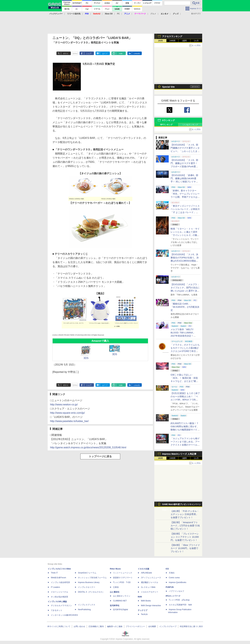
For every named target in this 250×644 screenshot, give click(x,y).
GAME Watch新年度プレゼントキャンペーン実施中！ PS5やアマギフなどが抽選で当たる (181, 505)
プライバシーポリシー (135, 626)
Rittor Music (115, 569)
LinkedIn (137, 53)
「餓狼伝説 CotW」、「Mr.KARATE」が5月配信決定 (185, 307)
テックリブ (143, 610)
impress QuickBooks (178, 582)
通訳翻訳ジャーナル (150, 582)
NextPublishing (84, 610)
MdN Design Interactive (151, 606)
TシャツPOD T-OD (122, 582)
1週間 (184, 41)
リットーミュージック (123, 573)
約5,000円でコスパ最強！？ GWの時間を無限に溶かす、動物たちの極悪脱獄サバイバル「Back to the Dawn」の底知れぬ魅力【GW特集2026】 (185, 430)
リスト (75, 53)
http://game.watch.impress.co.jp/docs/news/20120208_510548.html (88, 447)
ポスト (66, 53)
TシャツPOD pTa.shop (179, 600)
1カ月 (196, 41)
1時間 (160, 41)
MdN (140, 597)
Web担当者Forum (58, 578)
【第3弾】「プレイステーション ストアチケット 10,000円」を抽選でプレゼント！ (185, 537)
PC (118, 14)
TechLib (144, 614)
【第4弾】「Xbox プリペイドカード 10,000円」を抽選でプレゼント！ (185, 548)
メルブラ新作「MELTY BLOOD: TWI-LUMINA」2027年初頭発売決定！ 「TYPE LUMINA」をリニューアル (185, 336)
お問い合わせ (79, 626)
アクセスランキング (172, 36)
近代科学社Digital (120, 610)
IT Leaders (55, 587)
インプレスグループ (168, 626)
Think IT (54, 573)
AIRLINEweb (146, 573)
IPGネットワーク (173, 596)
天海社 (172, 573)
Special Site (168, 87)
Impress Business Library (89, 582)
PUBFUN (170, 587)
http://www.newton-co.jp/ (64, 405)
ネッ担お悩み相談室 (59, 597)
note (121, 53)
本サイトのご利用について (59, 626)
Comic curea (174, 578)
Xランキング (168, 120)
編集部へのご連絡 (115, 626)
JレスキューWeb (148, 587)
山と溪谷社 (115, 592)
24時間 (172, 41)
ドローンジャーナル (59, 592)
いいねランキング (190, 125)
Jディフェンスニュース (151, 578)
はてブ (105, 53)
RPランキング (166, 125)
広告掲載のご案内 (96, 626)
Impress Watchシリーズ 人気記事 (179, 454)
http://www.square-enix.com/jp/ (67, 413)
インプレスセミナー (87, 587)
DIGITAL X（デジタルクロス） (91, 592)
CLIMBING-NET (120, 601)
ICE (167, 569)
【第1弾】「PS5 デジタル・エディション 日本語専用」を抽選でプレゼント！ (185, 514)
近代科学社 (115, 606)
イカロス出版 (143, 569)
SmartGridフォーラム (87, 573)
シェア (89, 53)
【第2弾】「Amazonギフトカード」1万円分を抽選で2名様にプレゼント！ (185, 526)
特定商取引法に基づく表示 (191, 626)
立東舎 (116, 587)
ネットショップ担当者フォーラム (92, 578)
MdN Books (146, 601)
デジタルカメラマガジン (61, 606)
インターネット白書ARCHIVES (64, 615)
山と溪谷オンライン (122, 596)
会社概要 (152, 626)
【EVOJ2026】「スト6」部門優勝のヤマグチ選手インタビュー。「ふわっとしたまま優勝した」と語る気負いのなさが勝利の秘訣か (185, 151)
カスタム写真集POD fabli (180, 605)
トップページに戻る (100, 456)
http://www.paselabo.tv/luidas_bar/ (69, 421)
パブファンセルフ (176, 591)
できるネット (57, 610)
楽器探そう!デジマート (123, 578)
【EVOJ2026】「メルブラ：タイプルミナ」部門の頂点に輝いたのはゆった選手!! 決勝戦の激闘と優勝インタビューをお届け (185, 291)
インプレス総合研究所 (60, 582)
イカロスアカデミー (150, 592)
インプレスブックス (87, 605)
